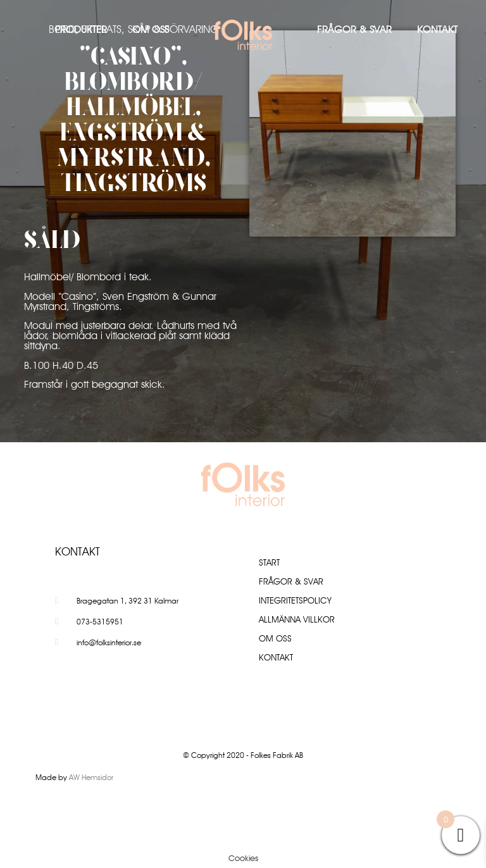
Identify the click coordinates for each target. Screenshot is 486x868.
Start (269, 562)
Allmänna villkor (297, 619)
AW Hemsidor (91, 777)
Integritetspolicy (295, 600)
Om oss (151, 29)
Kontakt (437, 29)
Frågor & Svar (354, 29)
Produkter (81, 29)
